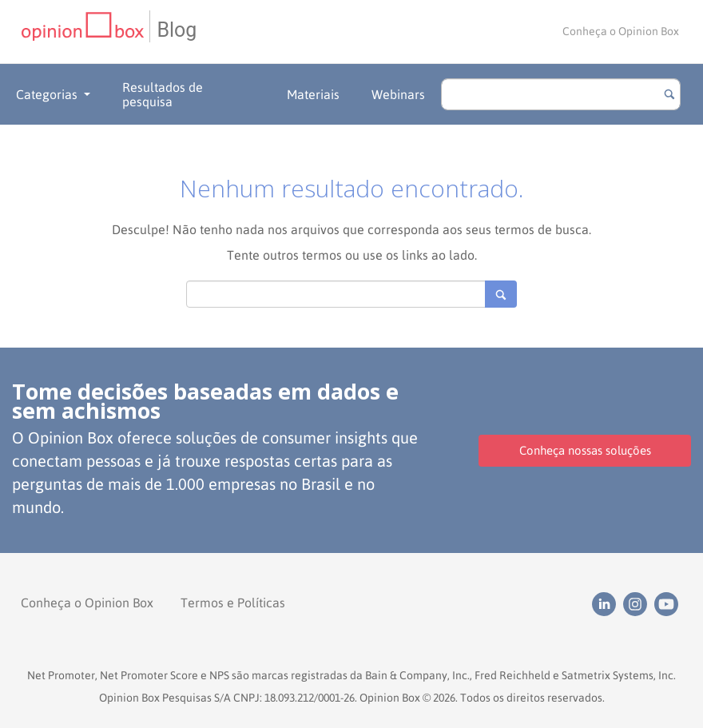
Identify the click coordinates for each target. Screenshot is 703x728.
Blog (177, 30)
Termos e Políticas (233, 603)
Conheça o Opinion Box (621, 31)
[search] (561, 94)
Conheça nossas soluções (585, 450)
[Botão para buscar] (669, 94)
